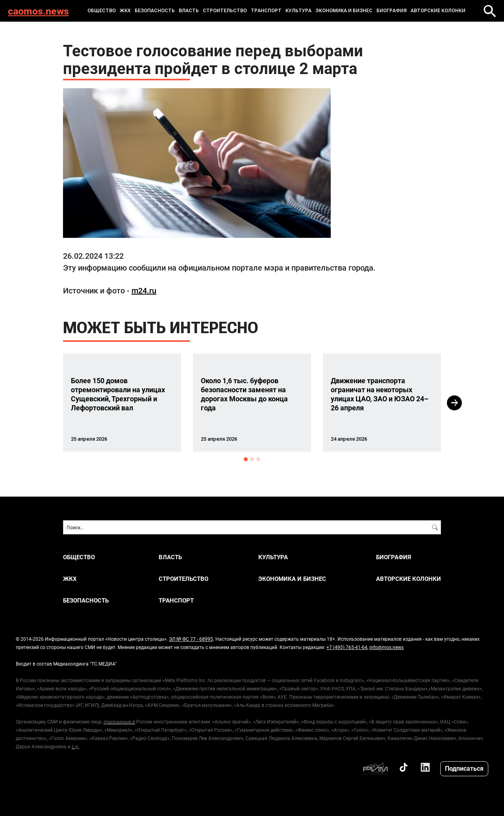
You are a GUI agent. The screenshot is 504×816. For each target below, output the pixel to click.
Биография (392, 11)
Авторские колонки (438, 11)
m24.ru (144, 290)
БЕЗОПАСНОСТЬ (155, 11)
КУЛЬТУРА (298, 11)
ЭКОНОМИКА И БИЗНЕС (344, 11)
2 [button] (252, 459)
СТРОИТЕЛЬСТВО (225, 11)
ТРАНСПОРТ (266, 11)
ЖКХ (125, 11)
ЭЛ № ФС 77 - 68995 (191, 639)
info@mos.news (386, 647)
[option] (122, 403)
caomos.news (38, 11)
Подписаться (464, 768)
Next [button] (454, 403)
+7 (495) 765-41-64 (347, 647)
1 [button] (246, 459)
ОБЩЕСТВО (102, 11)
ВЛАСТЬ (189, 11)
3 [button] (258, 459)
